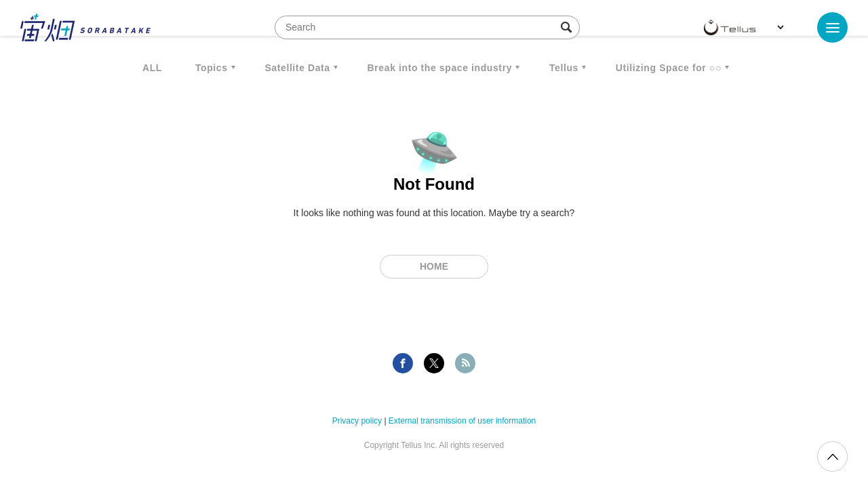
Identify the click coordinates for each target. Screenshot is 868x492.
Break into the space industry (440, 68)
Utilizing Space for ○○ (669, 68)
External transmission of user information (462, 421)
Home (434, 266)
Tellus (564, 68)
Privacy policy (357, 421)
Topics (212, 68)
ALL (152, 68)
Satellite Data (297, 68)
